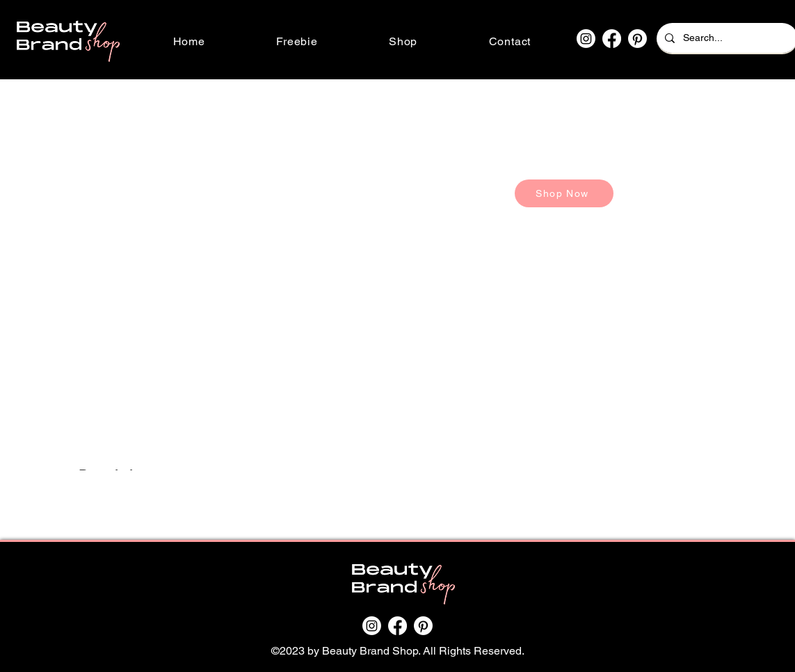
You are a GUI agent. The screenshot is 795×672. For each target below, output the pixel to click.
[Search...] (726, 38)
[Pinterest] (637, 39)
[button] (403, 41)
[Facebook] (612, 39)
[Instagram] (586, 39)
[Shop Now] (564, 193)
